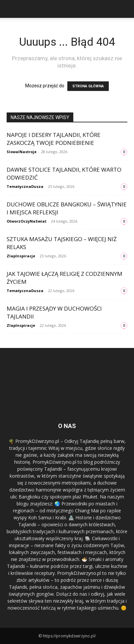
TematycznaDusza (25, 186)
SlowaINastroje (22, 152)
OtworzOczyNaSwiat (27, 221)
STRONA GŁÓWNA (88, 86)
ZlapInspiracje (21, 256)
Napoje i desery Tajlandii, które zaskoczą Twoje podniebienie (54, 139)
